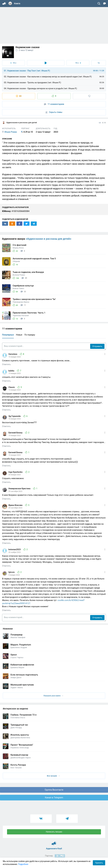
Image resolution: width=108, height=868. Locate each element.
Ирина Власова (16, 505)
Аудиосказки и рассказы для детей (19, 123)
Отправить (97, 346)
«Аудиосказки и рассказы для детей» (49, 239)
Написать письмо (54, 832)
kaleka (12, 371)
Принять (99, 863)
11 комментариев (54, 104)
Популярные (8, 335)
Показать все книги (53, 696)
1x (99, 63)
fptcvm (12, 572)
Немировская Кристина (20, 489)
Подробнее (23, 864)
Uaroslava (13, 354)
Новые (19, 335)
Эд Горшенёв (15, 416)
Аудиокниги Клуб (54, 842)
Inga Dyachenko (16, 472)
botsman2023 (15, 549)
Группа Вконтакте (54, 790)
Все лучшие (53, 776)
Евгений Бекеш (16, 433)
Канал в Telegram (54, 798)
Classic (12, 387)
